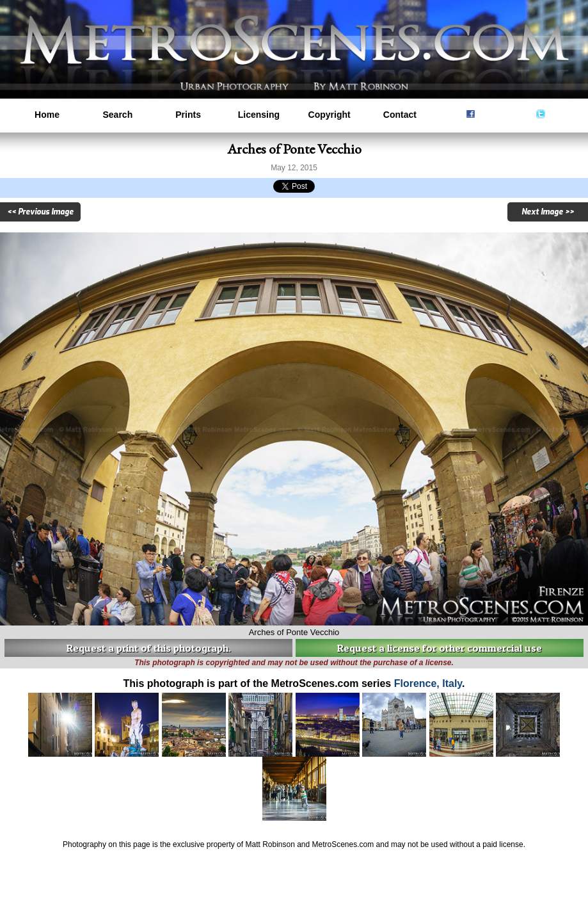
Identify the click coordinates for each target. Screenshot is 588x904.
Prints (188, 115)
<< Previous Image (40, 212)
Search (117, 115)
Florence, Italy (428, 683)
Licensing (259, 115)
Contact (400, 115)
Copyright (330, 115)
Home (47, 115)
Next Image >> (548, 212)
